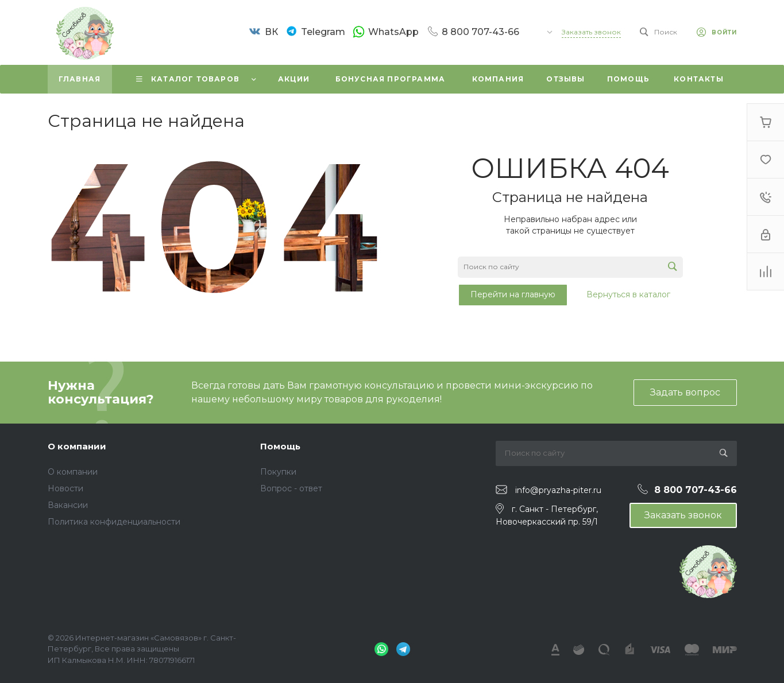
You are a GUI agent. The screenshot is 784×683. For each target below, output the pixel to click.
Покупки (278, 472)
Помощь (280, 446)
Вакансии (68, 505)
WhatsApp (393, 32)
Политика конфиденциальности (114, 522)
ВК (271, 32)
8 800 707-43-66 (480, 32)
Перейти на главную (513, 294)
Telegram (323, 32)
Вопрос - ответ (291, 488)
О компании (77, 446)
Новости (65, 488)
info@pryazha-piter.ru (558, 490)
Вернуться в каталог (628, 294)
